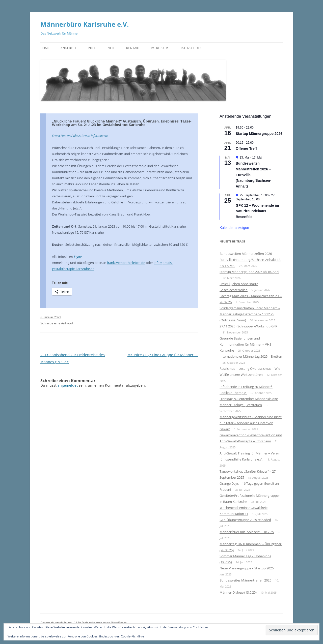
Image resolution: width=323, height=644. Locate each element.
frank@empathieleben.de (126, 263)
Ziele (111, 48)
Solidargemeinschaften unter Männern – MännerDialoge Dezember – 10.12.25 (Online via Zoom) (250, 314)
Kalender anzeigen (234, 228)
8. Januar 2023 (51, 317)
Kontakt (133, 48)
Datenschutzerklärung (56, 623)
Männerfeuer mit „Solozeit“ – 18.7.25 (247, 532)
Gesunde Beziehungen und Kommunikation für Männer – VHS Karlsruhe (245, 344)
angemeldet (68, 385)
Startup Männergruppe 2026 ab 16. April (249, 272)
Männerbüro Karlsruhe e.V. (85, 24)
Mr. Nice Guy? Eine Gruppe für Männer (163, 355)
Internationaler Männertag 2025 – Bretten (251, 356)
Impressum (160, 48)
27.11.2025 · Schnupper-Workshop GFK (248, 326)
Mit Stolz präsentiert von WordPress (101, 623)
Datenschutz (190, 48)
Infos (92, 48)
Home (45, 48)
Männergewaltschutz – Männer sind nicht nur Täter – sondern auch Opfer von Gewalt (251, 423)
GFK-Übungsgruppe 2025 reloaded (245, 520)
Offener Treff (246, 148)
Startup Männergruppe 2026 (259, 134)
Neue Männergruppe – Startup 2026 (247, 568)
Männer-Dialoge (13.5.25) (238, 592)
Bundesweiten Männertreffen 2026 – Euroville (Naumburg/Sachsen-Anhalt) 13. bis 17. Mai (250, 260)
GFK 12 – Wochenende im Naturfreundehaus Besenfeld (257, 211)
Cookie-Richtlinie (132, 636)
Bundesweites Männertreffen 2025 (245, 580)
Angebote (69, 48)
